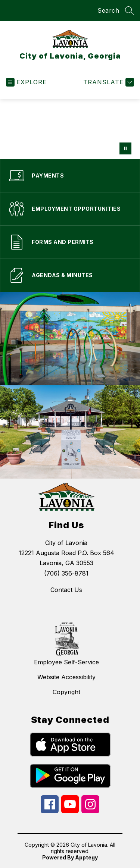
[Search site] (130, 10)
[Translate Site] (108, 82)
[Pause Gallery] (125, 148)
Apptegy (86, 857)
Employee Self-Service (66, 662)
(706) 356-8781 (66, 573)
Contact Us (66, 590)
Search (108, 10)
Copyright (66, 692)
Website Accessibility (66, 677)
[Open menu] (26, 82)
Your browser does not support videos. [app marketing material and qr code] (70, 129)
